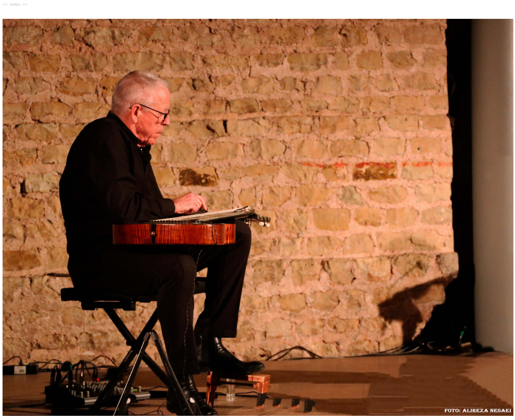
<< (5, 4)
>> (25, 4)
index (15, 4)
